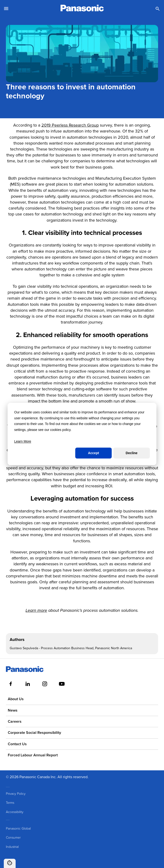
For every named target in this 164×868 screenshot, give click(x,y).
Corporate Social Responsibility (34, 733)
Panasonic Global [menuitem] (18, 828)
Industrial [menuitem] (12, 847)
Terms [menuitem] (10, 802)
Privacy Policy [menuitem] (16, 793)
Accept (94, 453)
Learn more (36, 611)
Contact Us (17, 744)
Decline (132, 453)
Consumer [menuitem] (13, 837)
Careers (15, 721)
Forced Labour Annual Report (33, 755)
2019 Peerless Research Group (70, 125)
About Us (16, 699)
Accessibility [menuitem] (15, 812)
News (13, 710)
